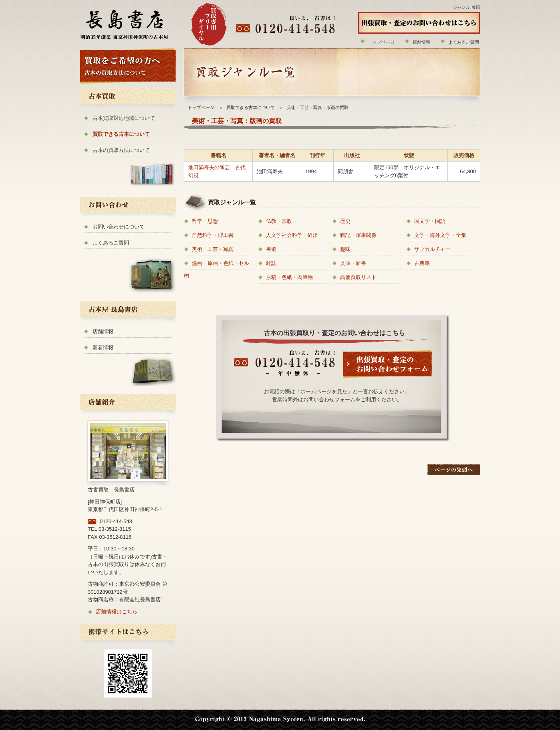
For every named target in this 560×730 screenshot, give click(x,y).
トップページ (381, 42)
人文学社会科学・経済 (292, 235)
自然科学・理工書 (213, 235)
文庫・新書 (353, 263)
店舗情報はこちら (117, 612)
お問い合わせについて (119, 227)
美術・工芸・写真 (213, 249)
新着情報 (103, 347)
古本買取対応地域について (124, 118)
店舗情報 (421, 42)
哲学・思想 (205, 221)
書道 (271, 249)
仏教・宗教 (279, 221)
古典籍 (422, 263)
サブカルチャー (432, 249)
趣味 (345, 249)
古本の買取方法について (121, 150)
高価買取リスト (358, 277)
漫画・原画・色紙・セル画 (217, 269)
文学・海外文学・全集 (440, 235)
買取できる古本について (121, 134)
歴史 (345, 221)
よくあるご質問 (464, 42)
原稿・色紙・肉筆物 (289, 277)
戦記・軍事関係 (358, 235)
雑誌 (271, 263)
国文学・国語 (430, 221)
